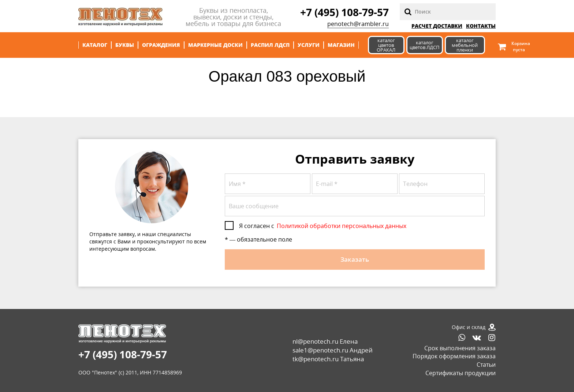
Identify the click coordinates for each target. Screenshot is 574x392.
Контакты (481, 26)
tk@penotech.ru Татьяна (328, 359)
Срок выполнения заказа (460, 348)
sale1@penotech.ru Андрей (333, 350)
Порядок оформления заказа (454, 356)
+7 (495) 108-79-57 (344, 12)
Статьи (486, 365)
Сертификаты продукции (461, 373)
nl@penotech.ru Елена (325, 341)
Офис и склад (469, 327)
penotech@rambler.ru (358, 24)
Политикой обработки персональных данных (342, 226)
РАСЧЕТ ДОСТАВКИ (437, 26)
